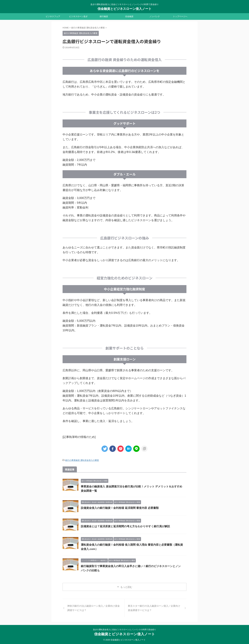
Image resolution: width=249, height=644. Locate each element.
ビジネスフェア (53, 16)
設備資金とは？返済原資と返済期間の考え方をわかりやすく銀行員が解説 (123, 526)
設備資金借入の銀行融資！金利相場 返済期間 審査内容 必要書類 (117, 507)
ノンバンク (155, 16)
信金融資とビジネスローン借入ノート (124, 9)
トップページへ (180, 16)
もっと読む (126, 586)
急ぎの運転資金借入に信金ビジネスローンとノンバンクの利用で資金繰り (124, 629)
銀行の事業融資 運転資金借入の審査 (82, 460)
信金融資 (129, 16)
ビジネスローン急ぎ (78, 16)
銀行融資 (104, 16)
